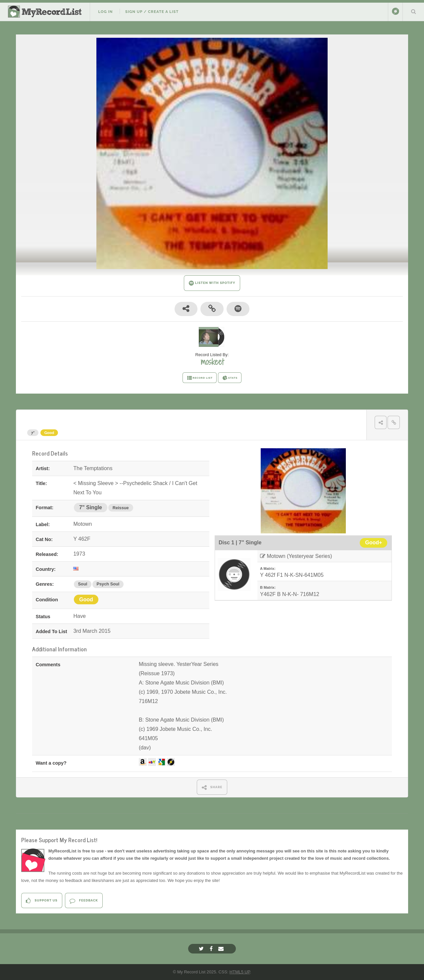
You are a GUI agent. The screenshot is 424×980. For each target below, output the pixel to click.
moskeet (212, 362)
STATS (230, 378)
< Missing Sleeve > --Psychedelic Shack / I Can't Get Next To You (186, 420)
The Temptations (53, 420)
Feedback (84, 901)
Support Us (42, 901)
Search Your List (413, 11)
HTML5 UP (240, 972)
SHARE (212, 787)
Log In (105, 12)
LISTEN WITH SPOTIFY (212, 283)
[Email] (222, 949)
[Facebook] (212, 949)
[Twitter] (202, 949)
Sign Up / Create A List (152, 12)
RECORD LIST (200, 378)
